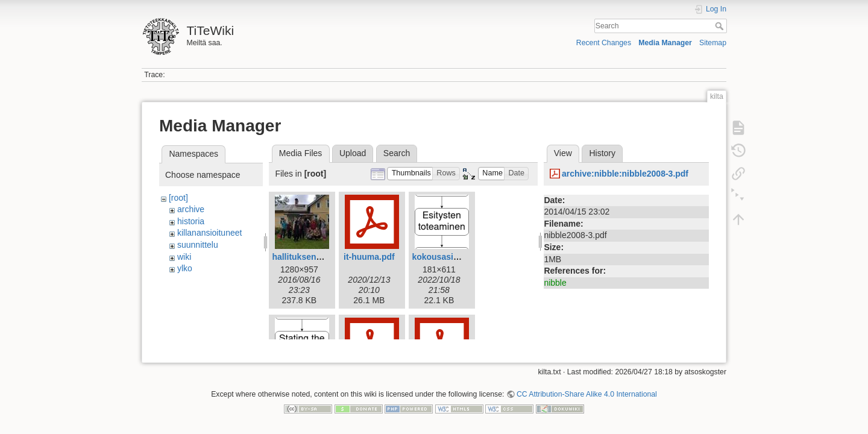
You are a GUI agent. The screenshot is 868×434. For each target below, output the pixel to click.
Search (721, 26)
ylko (185, 268)
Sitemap (713, 43)
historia (191, 221)
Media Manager (665, 43)
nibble (555, 283)
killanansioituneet (209, 233)
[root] (178, 198)
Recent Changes (604, 43)
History (602, 153)
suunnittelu (198, 245)
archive (191, 209)
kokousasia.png (444, 257)
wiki (184, 257)
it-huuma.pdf (369, 257)
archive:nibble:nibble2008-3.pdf (625, 174)
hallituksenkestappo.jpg (320, 257)
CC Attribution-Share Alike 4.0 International (587, 389)
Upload (353, 153)
